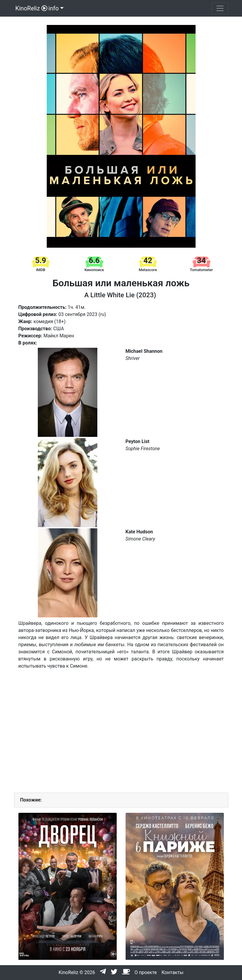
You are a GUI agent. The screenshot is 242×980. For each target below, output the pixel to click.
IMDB (41, 270)
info (54, 8)
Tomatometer (201, 270)
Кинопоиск (94, 270)
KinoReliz (31, 8)
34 (201, 260)
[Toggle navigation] (220, 8)
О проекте (146, 972)
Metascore (148, 270)
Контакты (172, 972)
